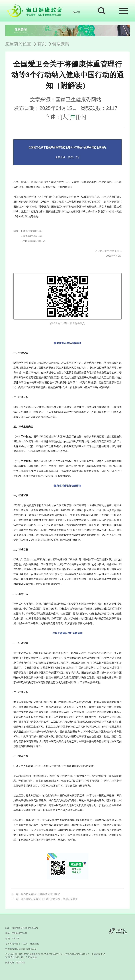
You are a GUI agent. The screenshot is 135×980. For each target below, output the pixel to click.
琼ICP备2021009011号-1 (53, 954)
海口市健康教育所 (31, 954)
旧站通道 (33, 957)
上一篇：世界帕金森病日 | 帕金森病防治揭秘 (36, 894)
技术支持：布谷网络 (15, 962)
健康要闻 (61, 44)
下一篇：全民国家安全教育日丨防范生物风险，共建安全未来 (44, 899)
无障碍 (76, 12)
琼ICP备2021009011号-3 (77, 954)
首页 (42, 44)
